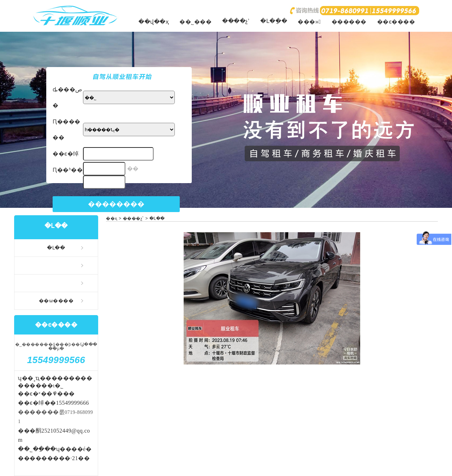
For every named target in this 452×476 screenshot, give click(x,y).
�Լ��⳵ (56, 248)
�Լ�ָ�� (274, 21)
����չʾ (236, 21)
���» (309, 22)
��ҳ (112, 218)
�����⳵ (56, 265)
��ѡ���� (56, 301)
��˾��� (195, 22)
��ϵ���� (396, 22)
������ (349, 22)
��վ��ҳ (154, 22)
